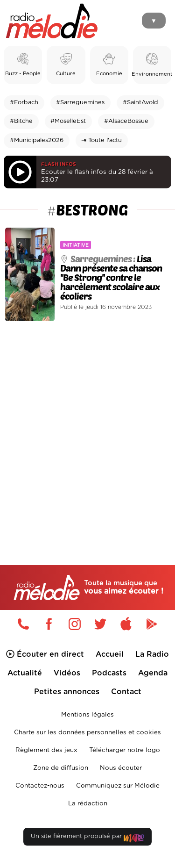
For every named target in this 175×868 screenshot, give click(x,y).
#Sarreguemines (80, 103)
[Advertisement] (87, 423)
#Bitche (21, 121)
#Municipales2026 (37, 140)
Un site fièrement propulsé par (87, 838)
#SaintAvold (140, 103)
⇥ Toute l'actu (101, 140)
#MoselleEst (68, 121)
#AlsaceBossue (126, 121)
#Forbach (24, 103)
